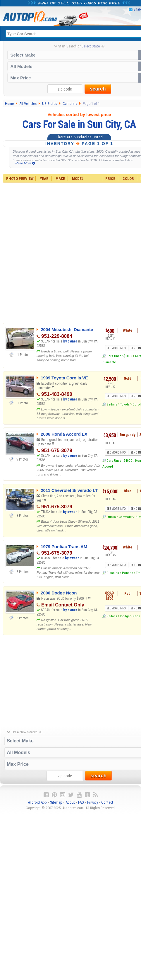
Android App (37, 802)
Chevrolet (126, 517)
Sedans (112, 404)
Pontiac (128, 573)
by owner (70, 341)
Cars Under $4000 (119, 461)
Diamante (109, 362)
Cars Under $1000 (119, 356)
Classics (113, 573)
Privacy (93, 802)
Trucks (111, 517)
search (98, 89)
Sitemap (56, 802)
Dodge (125, 616)
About (70, 802)
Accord (108, 466)
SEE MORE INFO (116, 348)
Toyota (125, 404)
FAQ (81, 802)
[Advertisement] (71, 679)
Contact (107, 802)
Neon (136, 616)
